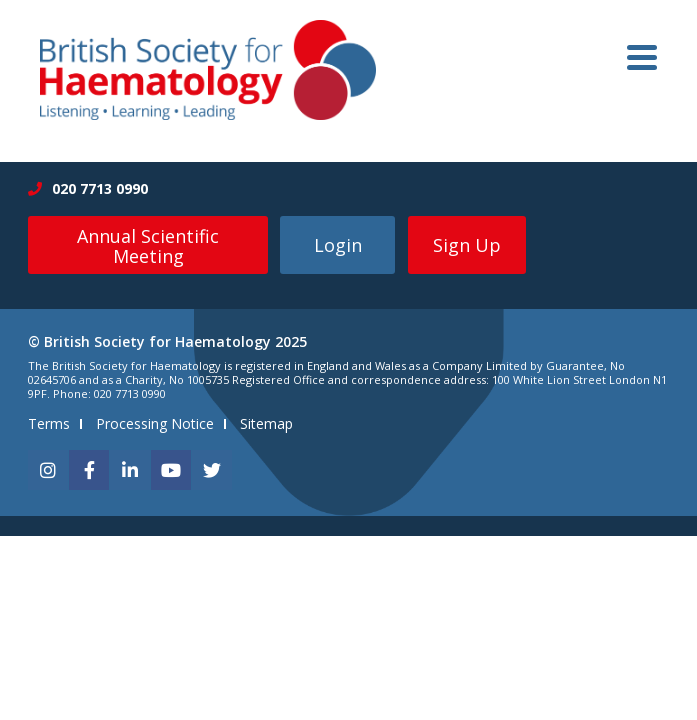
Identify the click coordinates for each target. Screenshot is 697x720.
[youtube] (171, 470)
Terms (49, 423)
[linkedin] (130, 470)
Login (338, 245)
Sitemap (266, 423)
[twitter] (212, 470)
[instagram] (48, 470)
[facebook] (89, 470)
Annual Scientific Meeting (148, 246)
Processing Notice (155, 423)
